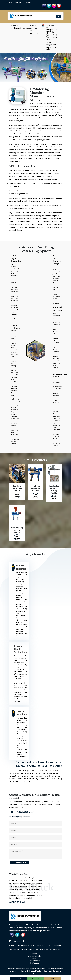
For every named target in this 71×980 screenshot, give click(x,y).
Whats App (35, 978)
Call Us (18, 978)
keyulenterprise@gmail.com (22, 28)
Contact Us (35, 963)
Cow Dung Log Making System (48, 949)
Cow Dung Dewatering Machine (22, 945)
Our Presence (35, 961)
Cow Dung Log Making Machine (49, 945)
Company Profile (35, 956)
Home (35, 954)
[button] (5, 68)
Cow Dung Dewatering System (21, 949)
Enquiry (53, 978)
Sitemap (35, 958)
